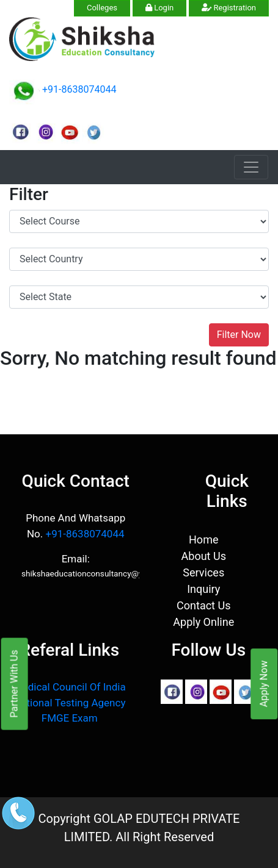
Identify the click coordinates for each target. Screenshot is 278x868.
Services (203, 572)
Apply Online (203, 622)
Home (203, 540)
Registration (229, 8)
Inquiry (203, 589)
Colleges (102, 8)
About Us (204, 556)
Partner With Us (14, 683)
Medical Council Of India (70, 687)
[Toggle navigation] (251, 167)
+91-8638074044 (79, 89)
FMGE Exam (70, 718)
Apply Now (264, 684)
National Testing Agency (69, 703)
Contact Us (203, 605)
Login (159, 8)
